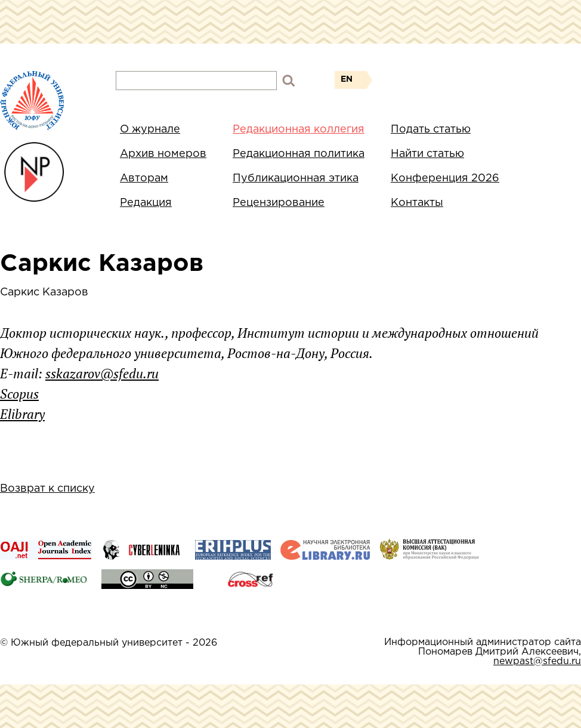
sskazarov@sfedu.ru (102, 373)
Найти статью (427, 154)
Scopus (19, 394)
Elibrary (22, 414)
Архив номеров (163, 154)
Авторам (144, 178)
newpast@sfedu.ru (537, 661)
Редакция (146, 203)
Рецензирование (279, 203)
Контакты (417, 203)
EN (347, 79)
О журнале (150, 129)
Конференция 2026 (445, 178)
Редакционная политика (299, 154)
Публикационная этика (296, 178)
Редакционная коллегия (299, 129)
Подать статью (431, 129)
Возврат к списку (47, 489)
